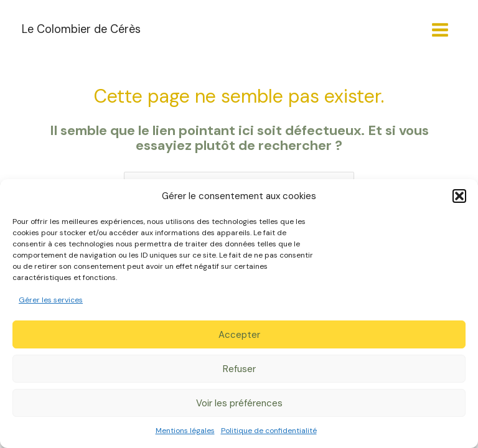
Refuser (239, 369)
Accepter (239, 335)
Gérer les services (51, 300)
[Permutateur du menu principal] (440, 30)
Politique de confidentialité (269, 431)
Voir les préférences (239, 403)
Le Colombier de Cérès (81, 29)
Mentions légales (185, 431)
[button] (459, 196)
